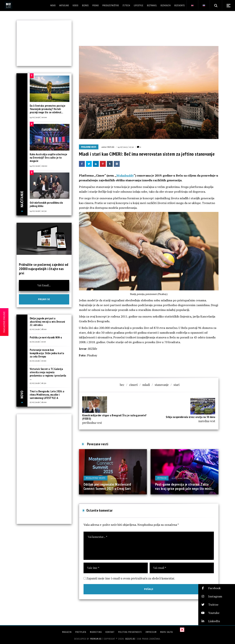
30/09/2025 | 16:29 (119, 478)
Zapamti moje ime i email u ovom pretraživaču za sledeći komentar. (131, 578)
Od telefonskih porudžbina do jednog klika (46, 204)
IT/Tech (162, 478)
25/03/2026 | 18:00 (180, 478)
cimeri (133, 385)
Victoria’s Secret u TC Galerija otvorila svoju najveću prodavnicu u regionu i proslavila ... (48, 374)
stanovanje (162, 385)
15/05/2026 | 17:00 (38, 361)
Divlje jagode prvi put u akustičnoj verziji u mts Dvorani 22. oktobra (47, 322)
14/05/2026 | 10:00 (38, 117)
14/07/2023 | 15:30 (126, 147)
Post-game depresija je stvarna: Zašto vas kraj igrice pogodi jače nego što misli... (184, 487)
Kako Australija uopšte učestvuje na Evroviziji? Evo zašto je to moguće (48, 158)
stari (177, 385)
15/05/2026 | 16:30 (38, 383)
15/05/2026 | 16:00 (38, 402)
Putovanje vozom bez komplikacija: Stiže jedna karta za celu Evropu (47, 353)
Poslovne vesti (89, 147)
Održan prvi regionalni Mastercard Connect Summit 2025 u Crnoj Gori (107, 487)
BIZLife (111, 147)
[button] (217, 588)
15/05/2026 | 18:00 (38, 329)
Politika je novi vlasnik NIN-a (46, 337)
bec (122, 385)
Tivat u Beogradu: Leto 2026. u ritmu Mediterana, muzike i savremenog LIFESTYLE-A (47, 395)
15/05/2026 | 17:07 (38, 342)
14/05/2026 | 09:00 (38, 166)
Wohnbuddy (125, 175)
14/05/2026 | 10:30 (38, 211)
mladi (146, 385)
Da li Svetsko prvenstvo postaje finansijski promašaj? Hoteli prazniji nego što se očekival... (47, 109)
